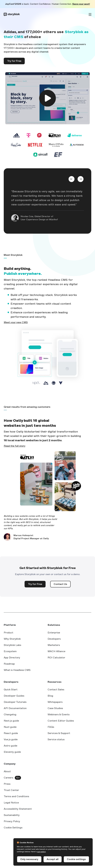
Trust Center (11, 790)
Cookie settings (76, 859)
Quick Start (11, 689)
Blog (50, 696)
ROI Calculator (56, 657)
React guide (11, 733)
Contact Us (60, 584)
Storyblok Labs (12, 645)
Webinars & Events (59, 714)
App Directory (12, 657)
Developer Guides (14, 696)
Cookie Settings (13, 827)
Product (8, 632)
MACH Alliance (56, 651)
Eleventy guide (12, 752)
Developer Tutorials (15, 702)
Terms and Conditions (16, 796)
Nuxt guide (10, 727)
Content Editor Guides (61, 721)
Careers (8, 777)
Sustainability (12, 815)
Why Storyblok (12, 639)
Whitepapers (55, 702)
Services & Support (59, 733)
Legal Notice (11, 802)
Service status (56, 739)
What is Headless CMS (17, 670)
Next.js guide (11, 721)
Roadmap (9, 664)
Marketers (54, 645)
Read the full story (15, 446)
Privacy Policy (12, 821)
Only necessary (29, 859)
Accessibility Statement (18, 809)
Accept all (53, 859)
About (7, 771)
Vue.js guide (11, 739)
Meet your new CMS (16, 322)
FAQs (51, 727)
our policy (41, 852)
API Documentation (15, 708)
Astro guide (10, 746)
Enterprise (54, 632)
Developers (54, 639)
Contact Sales (56, 689)
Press (7, 784)
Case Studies (55, 708)
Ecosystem (10, 651)
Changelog (10, 714)
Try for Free (16, 62)
